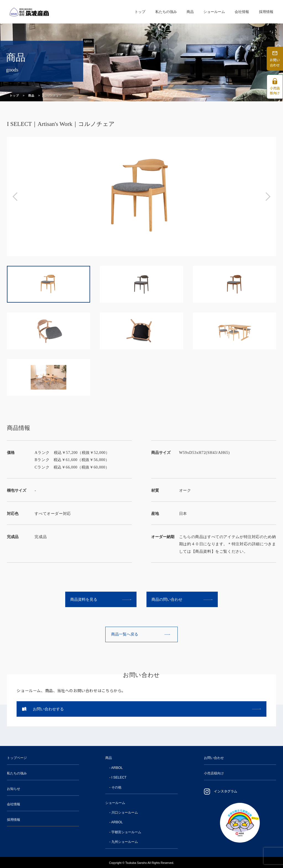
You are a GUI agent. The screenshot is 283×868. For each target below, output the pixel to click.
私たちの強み (166, 11)
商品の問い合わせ (167, 599)
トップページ (17, 758)
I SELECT (119, 777)
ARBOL (117, 768)
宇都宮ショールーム (126, 832)
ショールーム (214, 11)
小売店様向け (214, 773)
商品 (190, 11)
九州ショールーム (125, 842)
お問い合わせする (48, 709)
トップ (140, 11)
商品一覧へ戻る (125, 634)
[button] (17, 197)
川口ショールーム (125, 813)
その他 (116, 787)
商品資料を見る (84, 599)
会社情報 (242, 11)
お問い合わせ (214, 758)
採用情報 (266, 11)
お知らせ (14, 789)
